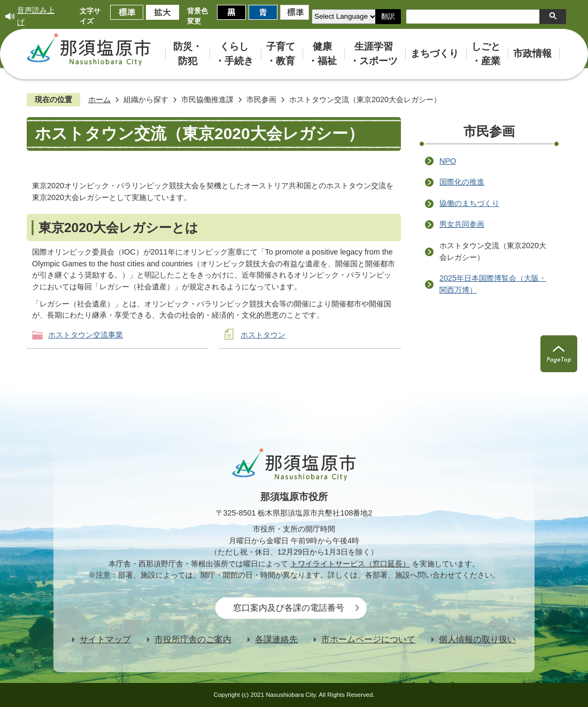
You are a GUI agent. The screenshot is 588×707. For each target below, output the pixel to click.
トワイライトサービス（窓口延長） (350, 564)
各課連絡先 (276, 639)
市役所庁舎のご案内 (193, 639)
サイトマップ (105, 639)
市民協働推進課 (207, 99)
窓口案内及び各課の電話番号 (289, 608)
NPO (448, 161)
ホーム (99, 99)
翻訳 (388, 16)
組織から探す (146, 99)
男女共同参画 (462, 224)
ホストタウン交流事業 (86, 335)
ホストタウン (263, 335)
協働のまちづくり (469, 203)
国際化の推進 (462, 182)
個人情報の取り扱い (477, 639)
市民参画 (261, 99)
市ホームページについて (368, 639)
